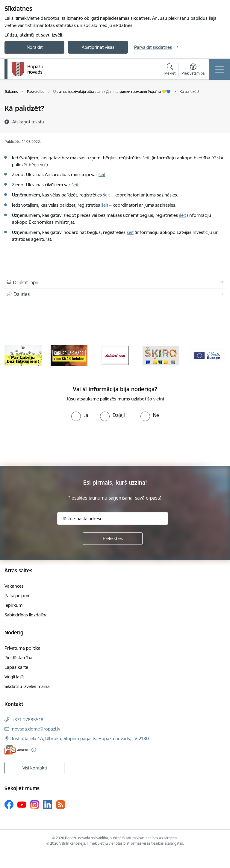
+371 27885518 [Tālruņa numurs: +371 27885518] (28, 720)
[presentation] (50, 444)
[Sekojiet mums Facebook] (9, 805)
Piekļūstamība (18, 658)
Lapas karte (16, 667)
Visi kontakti (35, 768)
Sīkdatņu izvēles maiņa (27, 686)
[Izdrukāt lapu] (115, 282)
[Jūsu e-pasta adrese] (113, 518)
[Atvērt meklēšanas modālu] (170, 70)
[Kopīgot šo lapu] (115, 294)
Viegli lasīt (14, 677)
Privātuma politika (22, 648)
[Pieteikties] (113, 539)
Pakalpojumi (17, 596)
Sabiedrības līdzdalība (26, 615)
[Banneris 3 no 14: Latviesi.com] (115, 355)
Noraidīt (35, 47)
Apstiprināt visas (98, 47)
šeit (147, 158)
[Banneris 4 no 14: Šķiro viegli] (161, 355)
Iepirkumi (14, 605)
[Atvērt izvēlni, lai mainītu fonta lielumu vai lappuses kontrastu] (193, 70)
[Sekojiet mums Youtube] (22, 804)
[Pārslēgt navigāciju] (220, 69)
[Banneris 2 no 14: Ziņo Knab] (69, 355)
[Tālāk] (218, 356)
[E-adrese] (16, 750)
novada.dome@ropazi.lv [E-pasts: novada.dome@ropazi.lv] (36, 729)
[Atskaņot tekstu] (28, 122)
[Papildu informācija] (34, 750)
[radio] (80, 415)
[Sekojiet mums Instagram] (35, 805)
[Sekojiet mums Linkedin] (48, 805)
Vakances (14, 586)
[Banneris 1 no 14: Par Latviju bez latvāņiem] (23, 355)
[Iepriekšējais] (12, 356)
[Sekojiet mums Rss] (60, 805)
